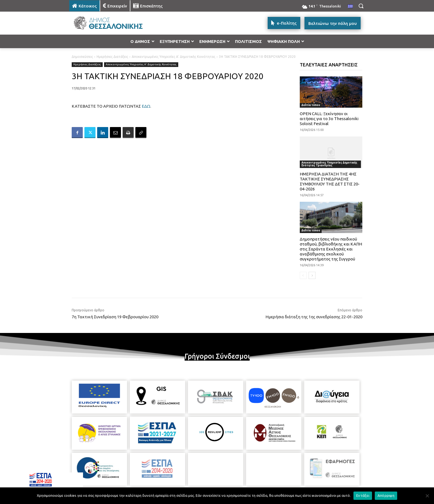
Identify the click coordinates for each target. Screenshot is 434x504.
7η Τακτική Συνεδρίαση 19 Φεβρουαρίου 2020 (115, 317)
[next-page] (312, 275)
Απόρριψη (386, 495)
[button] (361, 6)
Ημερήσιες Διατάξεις (112, 57)
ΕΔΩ (146, 106)
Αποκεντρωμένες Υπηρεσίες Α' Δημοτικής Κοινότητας (174, 57)
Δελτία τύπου (311, 105)
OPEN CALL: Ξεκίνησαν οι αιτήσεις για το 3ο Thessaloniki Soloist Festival (329, 119)
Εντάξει (363, 495)
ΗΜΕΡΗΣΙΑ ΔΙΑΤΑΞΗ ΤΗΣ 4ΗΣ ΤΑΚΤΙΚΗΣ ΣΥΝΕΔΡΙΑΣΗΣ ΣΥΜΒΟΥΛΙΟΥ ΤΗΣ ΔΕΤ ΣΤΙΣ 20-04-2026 (330, 181)
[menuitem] (350, 7)
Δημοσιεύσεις (82, 57)
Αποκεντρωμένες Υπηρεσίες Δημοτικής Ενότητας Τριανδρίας (329, 164)
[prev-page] (303, 275)
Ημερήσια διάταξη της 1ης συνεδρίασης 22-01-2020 (314, 317)
